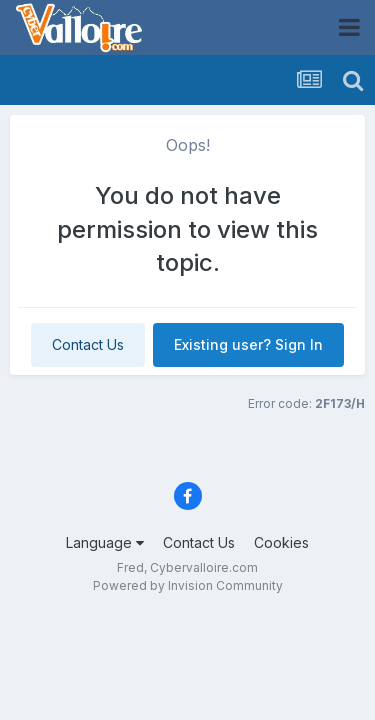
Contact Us (88, 344)
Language (105, 542)
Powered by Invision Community (188, 585)
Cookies (281, 542)
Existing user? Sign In (248, 344)
